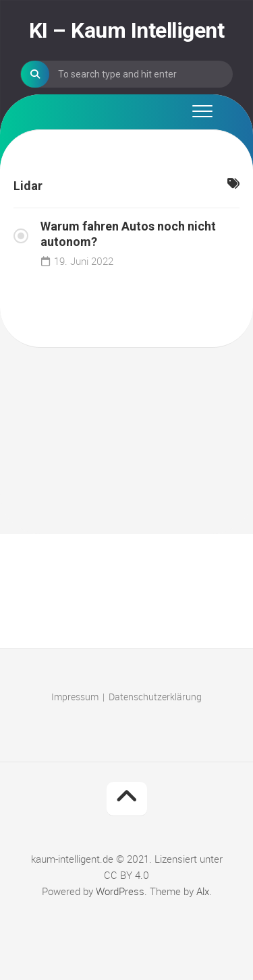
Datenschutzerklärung (155, 697)
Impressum (75, 697)
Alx (203, 891)
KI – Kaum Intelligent (127, 30)
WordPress (120, 891)
